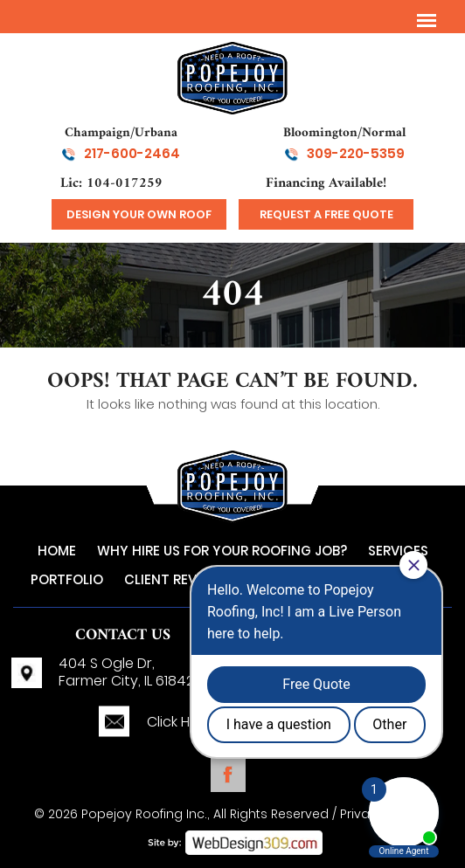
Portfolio (67, 579)
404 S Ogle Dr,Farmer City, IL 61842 (126, 672)
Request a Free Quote (326, 214)
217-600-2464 (132, 153)
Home (57, 551)
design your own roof (139, 214)
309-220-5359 (356, 153)
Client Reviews (176, 579)
